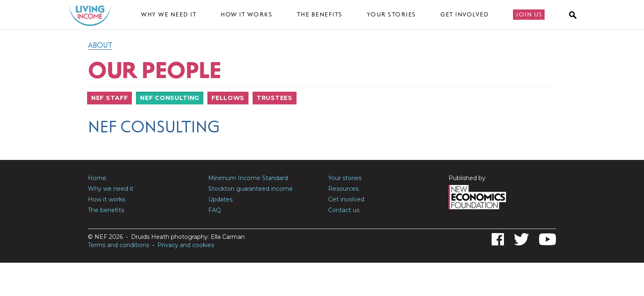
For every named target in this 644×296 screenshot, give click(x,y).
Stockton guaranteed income (251, 189)
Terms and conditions (118, 245)
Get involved (465, 14)
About (100, 45)
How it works (246, 14)
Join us (529, 14)
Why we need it (169, 14)
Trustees (275, 98)
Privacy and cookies (186, 245)
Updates (220, 199)
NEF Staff (109, 98)
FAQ (215, 210)
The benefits (320, 14)
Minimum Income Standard (248, 178)
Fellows (228, 98)
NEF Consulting (170, 98)
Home (97, 178)
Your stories (391, 14)
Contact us (344, 210)
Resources (343, 189)
